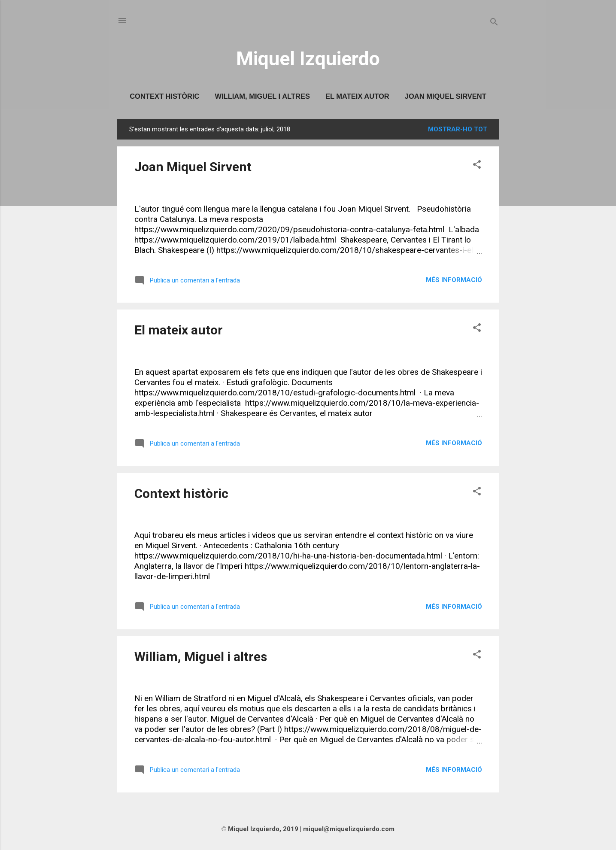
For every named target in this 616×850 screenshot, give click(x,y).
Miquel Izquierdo (308, 59)
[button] (477, 166)
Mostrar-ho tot (458, 129)
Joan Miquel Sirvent (446, 96)
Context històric (164, 96)
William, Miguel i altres (262, 96)
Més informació (454, 280)
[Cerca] (494, 23)
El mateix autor (357, 96)
